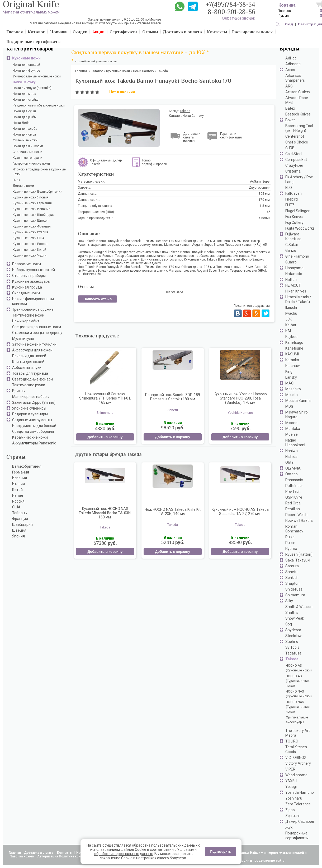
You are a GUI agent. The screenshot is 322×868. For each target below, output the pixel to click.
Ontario (292, 474)
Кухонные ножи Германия (32, 203)
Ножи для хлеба (25, 129)
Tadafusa (293, 653)
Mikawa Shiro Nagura (297, 415)
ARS (289, 86)
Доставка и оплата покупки (192, 137)
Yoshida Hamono (300, 792)
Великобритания (27, 466)
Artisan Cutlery (298, 92)
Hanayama (294, 268)
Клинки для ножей (28, 362)
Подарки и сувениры (30, 414)
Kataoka (292, 360)
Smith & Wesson (299, 607)
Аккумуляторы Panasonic (34, 443)
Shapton (292, 583)
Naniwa (292, 451)
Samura (292, 566)
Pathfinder (294, 486)
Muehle (292, 434)
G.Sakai (292, 245)
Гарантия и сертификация (231, 136)
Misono (291, 423)
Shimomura (295, 595)
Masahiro (293, 389)
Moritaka (293, 429)
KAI (288, 331)
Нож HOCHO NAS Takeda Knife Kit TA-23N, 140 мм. (173, 512)
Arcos (290, 70)
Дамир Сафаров (300, 821)
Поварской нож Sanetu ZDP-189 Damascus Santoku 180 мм (173, 397)
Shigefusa (294, 589)
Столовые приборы (29, 276)
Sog (289, 624)
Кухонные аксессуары (31, 281)
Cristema (293, 171)
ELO (289, 188)
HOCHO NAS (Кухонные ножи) (299, 694)
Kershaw (293, 366)
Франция (20, 519)
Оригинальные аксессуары (297, 720)
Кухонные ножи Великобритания (37, 192)
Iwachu (291, 313)
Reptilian (293, 509)
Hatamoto (294, 274)
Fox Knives (294, 217)
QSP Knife (294, 497)
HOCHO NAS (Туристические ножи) (298, 707)
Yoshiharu (294, 798)
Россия (18, 501)
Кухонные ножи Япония (31, 197)
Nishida (291, 457)
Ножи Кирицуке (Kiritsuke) (32, 88)
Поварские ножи (27, 264)
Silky (289, 601)
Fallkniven (293, 193)
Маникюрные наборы (31, 397)
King (289, 372)
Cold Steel (294, 154)
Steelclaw (293, 636)
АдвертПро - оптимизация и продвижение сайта (245, 861)
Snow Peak (295, 618)
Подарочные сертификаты (297, 835)
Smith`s (292, 612)
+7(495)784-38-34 (230, 5)
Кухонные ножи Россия (30, 244)
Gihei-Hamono (297, 256)
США (16, 507)
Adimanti (293, 64)
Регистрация (310, 24)
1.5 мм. (265, 206)
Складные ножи (26, 293)
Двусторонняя (260, 188)
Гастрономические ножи (31, 164)
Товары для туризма (30, 373)
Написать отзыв (98, 299)
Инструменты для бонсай (34, 426)
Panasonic (294, 480)
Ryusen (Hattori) (299, 554)
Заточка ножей (22, 856)
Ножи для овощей (26, 65)
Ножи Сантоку (24, 82)
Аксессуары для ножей (32, 350)
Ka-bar (291, 325)
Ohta (289, 462)
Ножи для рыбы (25, 117)
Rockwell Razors (299, 521)
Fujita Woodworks (300, 228)
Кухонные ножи (26, 58)
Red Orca (293, 503)
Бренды (289, 49)
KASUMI (292, 354)
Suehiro (292, 642)
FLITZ (290, 205)
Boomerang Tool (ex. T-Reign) (299, 128)
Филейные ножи (25, 140)
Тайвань (20, 513)
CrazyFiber (294, 165)
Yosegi (291, 787)
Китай (17, 490)
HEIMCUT (293, 285)
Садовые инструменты (32, 420)
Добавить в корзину (105, 437)
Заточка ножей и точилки (34, 344)
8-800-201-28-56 (231, 13)
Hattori (291, 280)
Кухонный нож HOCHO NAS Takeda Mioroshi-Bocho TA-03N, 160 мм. (105, 513)
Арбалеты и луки (27, 368)
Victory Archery (298, 763)
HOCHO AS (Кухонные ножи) (299, 668)
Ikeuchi (291, 308)
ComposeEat (296, 160)
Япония (18, 536)
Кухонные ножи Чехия (30, 256)
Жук (289, 827)
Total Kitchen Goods (296, 749)
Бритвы (19, 391)
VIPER (290, 769)
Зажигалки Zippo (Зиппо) (34, 402)
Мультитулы (23, 338)
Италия (18, 484)
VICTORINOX (296, 758)
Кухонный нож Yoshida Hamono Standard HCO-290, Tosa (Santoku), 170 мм (240, 398)
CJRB (290, 148)
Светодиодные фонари (32, 379)
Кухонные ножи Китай (29, 250)
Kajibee (291, 337)
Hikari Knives (296, 291)
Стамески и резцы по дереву (37, 333)
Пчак (16, 180)
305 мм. (265, 194)
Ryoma (291, 549)
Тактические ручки (29, 385)
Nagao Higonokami (295, 443)
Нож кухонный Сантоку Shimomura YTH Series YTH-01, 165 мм (105, 398)
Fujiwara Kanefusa (293, 236)
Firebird (292, 199)
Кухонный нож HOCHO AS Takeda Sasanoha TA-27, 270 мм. (240, 512)
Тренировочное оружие (33, 309)
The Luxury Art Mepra (298, 733)
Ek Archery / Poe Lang (299, 179)
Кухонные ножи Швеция (31, 221)
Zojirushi (292, 816)
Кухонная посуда (27, 287)
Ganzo (291, 250)
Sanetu (291, 572)
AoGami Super (260, 182)
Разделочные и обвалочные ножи (39, 105)
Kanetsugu (294, 342)
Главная (15, 853)
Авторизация (48, 856)
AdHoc (291, 58)
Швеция (19, 530)
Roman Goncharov (294, 529)
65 (269, 212)
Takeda (292, 659)
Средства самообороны (33, 431)
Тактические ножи (28, 315)
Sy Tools (292, 647)
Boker (290, 120)
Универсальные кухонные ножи (37, 76)
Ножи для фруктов (27, 71)
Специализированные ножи (37, 327)
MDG (289, 406)
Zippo (290, 810)
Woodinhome (296, 775)
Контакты (65, 853)
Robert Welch (296, 515)
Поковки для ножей (29, 356)
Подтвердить (221, 852)
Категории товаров (30, 49)
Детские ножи (23, 186)
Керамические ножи (30, 437)
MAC (289, 383)
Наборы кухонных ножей (34, 270)
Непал (18, 495)
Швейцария (22, 524)
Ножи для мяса (24, 94)
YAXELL (292, 781)
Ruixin (290, 543)
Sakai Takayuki (298, 560)
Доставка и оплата (39, 853)
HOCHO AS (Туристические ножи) (298, 681)
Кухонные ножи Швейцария (34, 215)
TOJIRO (292, 741)
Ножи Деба (21, 123)
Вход (288, 24)
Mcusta (292, 395)
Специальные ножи (27, 152)
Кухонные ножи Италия (30, 232)
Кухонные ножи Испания (32, 209)
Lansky (291, 377)
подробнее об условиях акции (96, 62)
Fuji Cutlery (294, 222)
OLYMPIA (293, 468)
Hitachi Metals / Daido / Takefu (298, 299)
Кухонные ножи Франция (32, 226)
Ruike (290, 537)
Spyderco (293, 630)
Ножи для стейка (26, 100)
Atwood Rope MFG (297, 100)
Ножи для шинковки (28, 146)
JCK (289, 319)
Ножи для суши (24, 111)
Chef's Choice (297, 142)
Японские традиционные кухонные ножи (39, 172)
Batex (290, 108)
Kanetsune (294, 348)
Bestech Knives (298, 114)
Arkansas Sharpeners (295, 78)
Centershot (295, 136)
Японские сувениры (29, 408)
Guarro (291, 262)
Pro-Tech (293, 491)
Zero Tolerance (298, 804)
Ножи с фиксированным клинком (33, 301)
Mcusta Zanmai (298, 401)
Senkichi (292, 578)
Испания (20, 478)
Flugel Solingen (298, 211)
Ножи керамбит (26, 321)
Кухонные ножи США (29, 238)
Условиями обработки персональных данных (145, 852)
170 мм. (265, 200)
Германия (21, 472)
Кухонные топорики (27, 158)
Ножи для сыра (24, 134)
